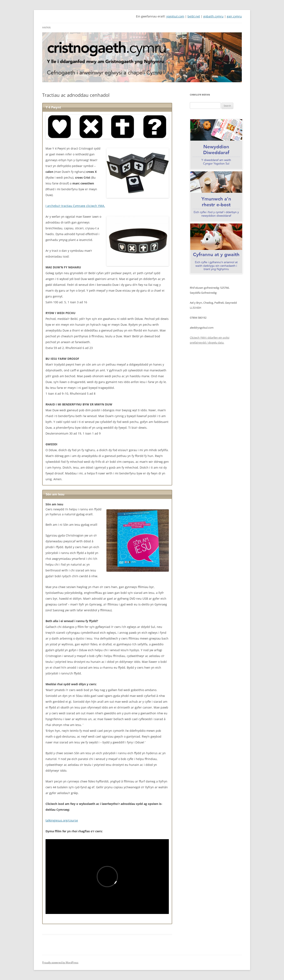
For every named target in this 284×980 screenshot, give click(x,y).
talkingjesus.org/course (62, 820)
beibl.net (194, 16)
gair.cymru (234, 16)
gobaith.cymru (213, 16)
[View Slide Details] (142, 57)
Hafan (46, 28)
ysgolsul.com (175, 16)
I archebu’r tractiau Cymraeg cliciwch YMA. (75, 206)
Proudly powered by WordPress (60, 962)
